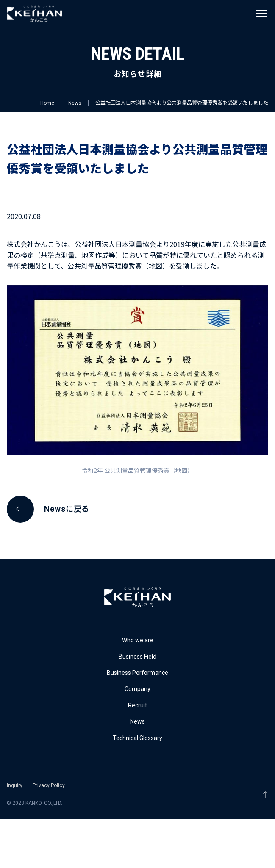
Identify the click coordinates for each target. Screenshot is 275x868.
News (75, 103)
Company (137, 689)
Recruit (137, 705)
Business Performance (137, 673)
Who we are (138, 640)
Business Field (137, 657)
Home (47, 103)
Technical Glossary (137, 738)
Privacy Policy (49, 785)
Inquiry (15, 785)
